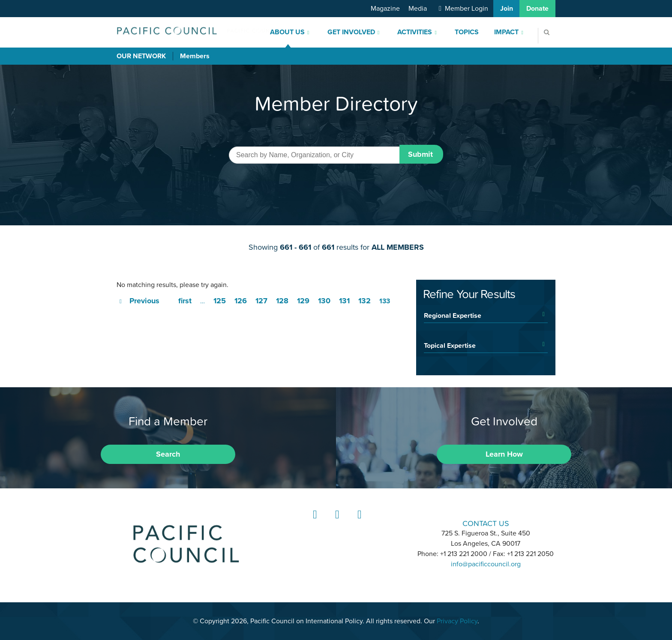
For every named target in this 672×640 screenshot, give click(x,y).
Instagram (336, 522)
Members (195, 56)
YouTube (358, 522)
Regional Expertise (453, 315)
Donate (537, 9)
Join (507, 9)
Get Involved (351, 32)
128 (282, 301)
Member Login (466, 9)
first (185, 301)
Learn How (504, 454)
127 (261, 301)
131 (344, 301)
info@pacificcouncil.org (486, 564)
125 (220, 301)
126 (241, 301)
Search (168, 454)
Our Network (141, 56)
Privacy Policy (457, 621)
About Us (287, 32)
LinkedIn (314, 522)
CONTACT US (486, 523)
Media (418, 9)
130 (324, 301)
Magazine (385, 9)
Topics (467, 32)
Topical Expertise (450, 345)
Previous (144, 301)
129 (303, 301)
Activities (415, 32)
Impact (506, 32)
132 (364, 301)
